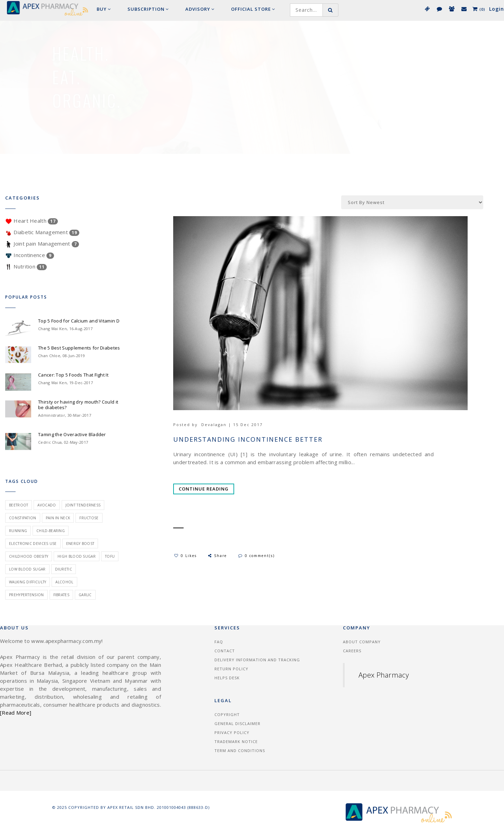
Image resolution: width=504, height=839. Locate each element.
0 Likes (185, 556)
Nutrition (26, 266)
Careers (352, 651)
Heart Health (32, 221)
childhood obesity (29, 556)
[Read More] (16, 713)
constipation (23, 518)
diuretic (64, 569)
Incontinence (30, 255)
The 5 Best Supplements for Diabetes (79, 348)
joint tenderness (83, 505)
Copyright (227, 714)
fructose (89, 518)
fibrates (61, 595)
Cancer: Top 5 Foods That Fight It (73, 375)
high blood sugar (77, 556)
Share (217, 556)
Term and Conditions (240, 750)
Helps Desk (227, 678)
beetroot (19, 505)
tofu (110, 556)
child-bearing (51, 531)
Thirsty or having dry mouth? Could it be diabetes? (78, 405)
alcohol (64, 582)
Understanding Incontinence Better (248, 439)
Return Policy (231, 669)
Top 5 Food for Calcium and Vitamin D (79, 321)
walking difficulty (28, 582)
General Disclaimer (237, 723)
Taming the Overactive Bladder (72, 434)
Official (253, 9)
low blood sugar (27, 569)
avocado (47, 505)
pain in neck (58, 518)
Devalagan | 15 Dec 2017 (232, 425)
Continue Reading (204, 489)
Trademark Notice (236, 741)
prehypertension (26, 595)
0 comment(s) (257, 556)
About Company (362, 642)
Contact (225, 651)
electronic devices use (33, 544)
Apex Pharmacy (384, 675)
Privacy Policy (232, 732)
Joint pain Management (42, 244)
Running (18, 531)
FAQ (219, 642)
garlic (85, 595)
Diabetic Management (42, 232)
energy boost (80, 544)
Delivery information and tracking (257, 660)
